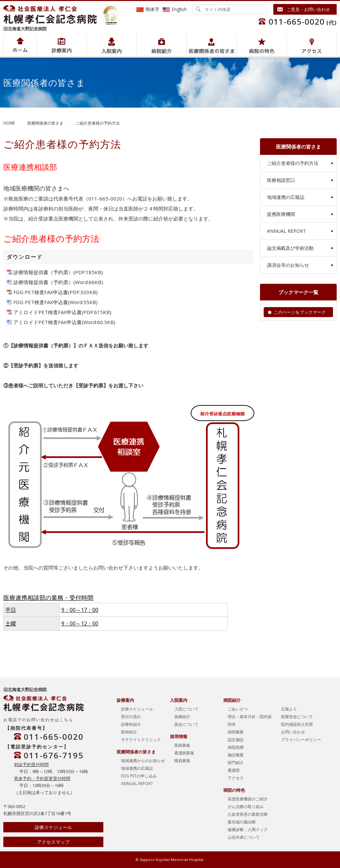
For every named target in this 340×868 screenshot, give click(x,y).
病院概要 (236, 732)
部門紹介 (236, 763)
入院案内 (111, 45)
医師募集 (182, 745)
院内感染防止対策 (297, 724)
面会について (186, 724)
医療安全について (297, 717)
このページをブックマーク (300, 312)
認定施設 (236, 740)
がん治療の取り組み (246, 807)
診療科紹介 (131, 724)
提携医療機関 (281, 214)
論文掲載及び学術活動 (290, 248)
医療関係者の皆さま (211, 45)
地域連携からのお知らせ (143, 761)
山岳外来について (244, 837)
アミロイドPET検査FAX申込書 (47, 312)
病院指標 (236, 747)
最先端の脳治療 (242, 822)
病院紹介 (61, 45)
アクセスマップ (53, 842)
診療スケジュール (53, 827)
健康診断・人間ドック (248, 830)
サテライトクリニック (141, 740)
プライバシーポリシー (301, 740)
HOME (9, 123)
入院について (186, 709)
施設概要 (236, 755)
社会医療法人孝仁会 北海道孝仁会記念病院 (53, 14)
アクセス (311, 45)
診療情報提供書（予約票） (43, 272)
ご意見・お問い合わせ (308, 9)
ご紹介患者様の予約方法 (293, 163)
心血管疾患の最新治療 (248, 814)
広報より (289, 709)
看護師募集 (184, 753)
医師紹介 (129, 732)
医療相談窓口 (281, 180)
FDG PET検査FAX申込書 (41, 292)
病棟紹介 (182, 717)
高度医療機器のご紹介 (248, 799)
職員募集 (182, 761)
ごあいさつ (238, 709)
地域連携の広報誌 (286, 197)
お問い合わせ (293, 732)
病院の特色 (261, 45)
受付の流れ (131, 717)
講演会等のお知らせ (288, 265)
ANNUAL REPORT (286, 231)
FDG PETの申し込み (139, 776)
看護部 (234, 770)
